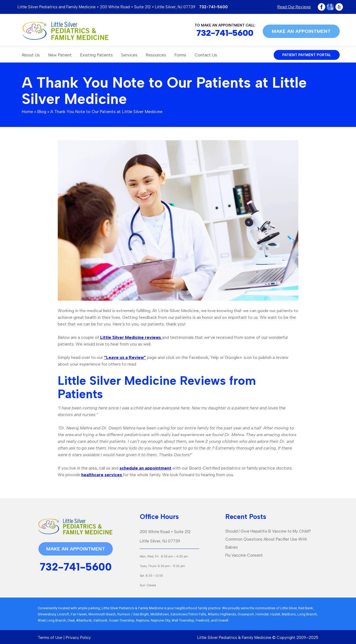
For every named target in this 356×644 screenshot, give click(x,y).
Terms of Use (50, 638)
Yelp (339, 7)
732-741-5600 (213, 7)
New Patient (60, 55)
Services (129, 55)
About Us (31, 55)
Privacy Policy (78, 638)
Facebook (322, 7)
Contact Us (206, 55)
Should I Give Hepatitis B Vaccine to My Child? (268, 531)
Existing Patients (96, 55)
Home (27, 112)
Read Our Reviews (294, 7)
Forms (180, 55)
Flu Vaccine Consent (244, 555)
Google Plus (330, 7)
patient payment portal (307, 55)
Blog (42, 112)
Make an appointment (301, 31)
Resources (156, 55)
